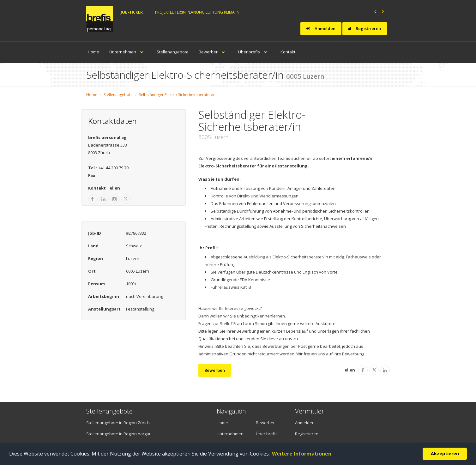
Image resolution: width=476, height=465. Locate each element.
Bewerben (215, 370)
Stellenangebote (173, 52)
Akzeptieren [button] (445, 453)
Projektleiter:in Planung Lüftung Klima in (197, 12)
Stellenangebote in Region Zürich (118, 423)
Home (93, 52)
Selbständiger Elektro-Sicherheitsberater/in (177, 95)
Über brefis (254, 52)
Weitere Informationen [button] (302, 454)
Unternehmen (128, 52)
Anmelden (321, 28)
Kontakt (288, 52)
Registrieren (365, 28)
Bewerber (213, 52)
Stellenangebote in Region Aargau (119, 434)
